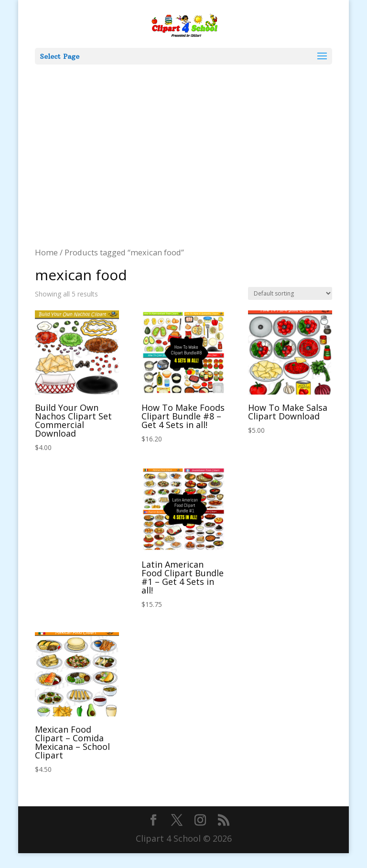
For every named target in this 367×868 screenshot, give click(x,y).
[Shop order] (290, 293)
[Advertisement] (184, 136)
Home (46, 252)
